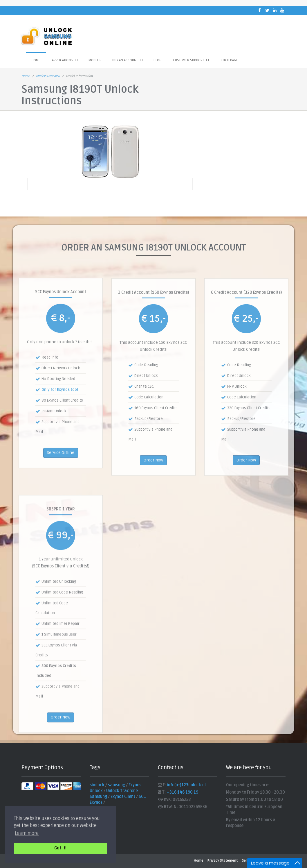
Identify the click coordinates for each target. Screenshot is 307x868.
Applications (65, 60)
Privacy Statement (223, 861)
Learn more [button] (27, 833)
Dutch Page (229, 60)
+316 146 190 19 (182, 792)
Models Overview (48, 76)
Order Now (153, 494)
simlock (97, 785)
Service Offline (61, 485)
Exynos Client (123, 797)
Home (36, 60)
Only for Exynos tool (60, 423)
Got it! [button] (60, 848)
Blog (157, 60)
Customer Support (191, 60)
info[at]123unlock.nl (186, 785)
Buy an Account (128, 60)
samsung (117, 785)
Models (95, 60)
